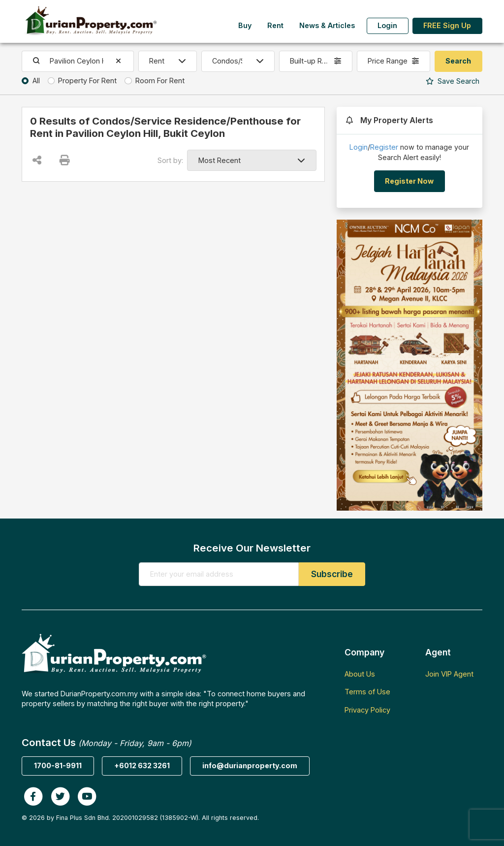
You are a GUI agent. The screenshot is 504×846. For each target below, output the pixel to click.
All (36, 81)
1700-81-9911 (58, 765)
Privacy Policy (367, 710)
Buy (245, 25)
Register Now (409, 181)
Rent (275, 25)
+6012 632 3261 (142, 765)
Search (453, 81)
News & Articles (327, 25)
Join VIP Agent (449, 674)
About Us (360, 674)
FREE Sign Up (447, 25)
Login (387, 25)
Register (384, 147)
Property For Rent (87, 81)
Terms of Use (367, 692)
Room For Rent (160, 81)
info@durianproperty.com (250, 765)
